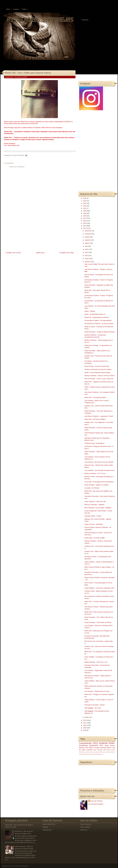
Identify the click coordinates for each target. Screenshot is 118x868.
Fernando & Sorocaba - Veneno (94, 705)
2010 (85, 725)
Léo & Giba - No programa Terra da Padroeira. (99, 482)
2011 (85, 723)
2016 (85, 221)
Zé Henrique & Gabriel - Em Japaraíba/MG (98, 320)
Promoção (89, 754)
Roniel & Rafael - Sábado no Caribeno (97, 485)
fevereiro (88, 262)
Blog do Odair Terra (49, 824)
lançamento (84, 745)
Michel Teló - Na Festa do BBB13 (95, 419)
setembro (88, 240)
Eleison (91, 748)
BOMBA (81, 752)
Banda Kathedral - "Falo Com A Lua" (96, 662)
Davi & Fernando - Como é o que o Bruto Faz (99, 379)
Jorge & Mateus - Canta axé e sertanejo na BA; (99, 588)
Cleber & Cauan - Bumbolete (94, 524)
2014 (85, 226)
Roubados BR (47, 830)
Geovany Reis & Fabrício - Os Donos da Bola (99, 324)
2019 (85, 213)
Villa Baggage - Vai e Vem (93, 708)
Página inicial (40, 253)
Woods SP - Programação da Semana (97, 317)
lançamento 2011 (96, 745)
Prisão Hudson (110, 746)
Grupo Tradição (85, 827)
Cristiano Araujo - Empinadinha (94, 443)
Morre (109, 748)
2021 (85, 208)
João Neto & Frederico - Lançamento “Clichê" (99, 416)
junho (87, 249)
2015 (85, 223)
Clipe (95, 750)
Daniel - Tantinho (90, 311)
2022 (85, 206)
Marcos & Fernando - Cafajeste (94, 505)
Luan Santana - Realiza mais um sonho (97, 691)
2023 (85, 203)
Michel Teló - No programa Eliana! (95, 397)
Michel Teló (84, 830)
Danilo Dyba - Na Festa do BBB (94, 538)
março (87, 259)
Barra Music (87, 752)
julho (87, 246)
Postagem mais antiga (67, 253)
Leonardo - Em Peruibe (92, 488)
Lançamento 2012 (89, 743)
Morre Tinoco (111, 750)
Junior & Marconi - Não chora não (95, 502)
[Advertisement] (22, 235)
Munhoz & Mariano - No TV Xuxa (95, 473)
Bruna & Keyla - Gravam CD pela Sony (97, 366)
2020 (85, 211)
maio (87, 252)
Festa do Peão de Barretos (108, 752)
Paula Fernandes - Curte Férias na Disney (98, 622)
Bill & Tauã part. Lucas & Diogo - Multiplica (98, 508)
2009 (85, 728)
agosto (87, 243)
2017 (85, 218)
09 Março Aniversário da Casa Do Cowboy (98, 369)
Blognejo (46, 827)
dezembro (88, 231)
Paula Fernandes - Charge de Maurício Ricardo (99, 332)
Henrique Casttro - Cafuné (93, 516)
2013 (85, 228)
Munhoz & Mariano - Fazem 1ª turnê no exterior (99, 376)
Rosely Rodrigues (96, 754)
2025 (85, 198)
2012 (85, 720)
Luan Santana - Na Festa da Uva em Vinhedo (99, 462)
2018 (85, 216)
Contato (16, 9)
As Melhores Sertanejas (21, 866)
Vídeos (24, 9)
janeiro (87, 717)
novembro (88, 234)
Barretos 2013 (84, 748)
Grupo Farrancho (86, 824)
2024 (85, 201)
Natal (85, 754)
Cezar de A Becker (97, 801)
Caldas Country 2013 (95, 752)
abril (86, 256)
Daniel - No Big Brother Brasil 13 (95, 314)
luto (102, 754)
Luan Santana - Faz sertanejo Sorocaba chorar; (100, 470)
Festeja (81, 754)
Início (8, 9)
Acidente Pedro (107, 743)
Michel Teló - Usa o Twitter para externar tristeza (28, 73)
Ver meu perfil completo (96, 804)
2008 (85, 730)
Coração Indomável (100, 748)
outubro (87, 237)
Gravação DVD (102, 750)
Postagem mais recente (13, 253)
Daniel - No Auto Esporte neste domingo (97, 373)
